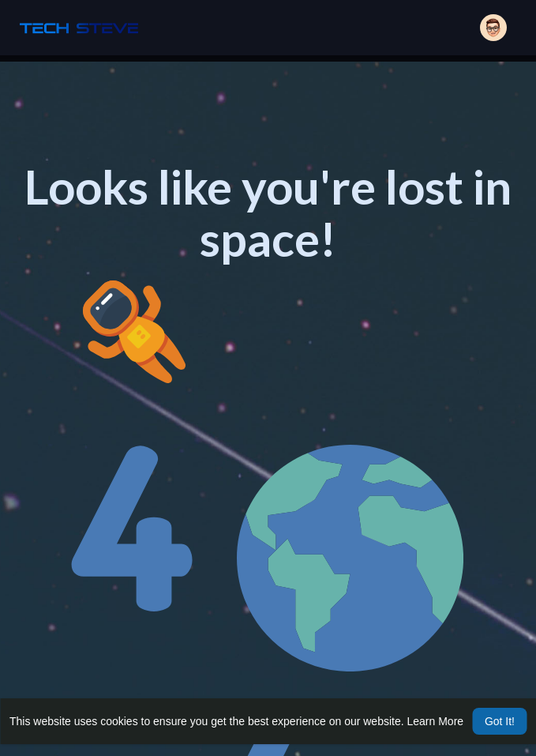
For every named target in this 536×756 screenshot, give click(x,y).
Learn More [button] (436, 721)
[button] (493, 28)
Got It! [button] (500, 721)
